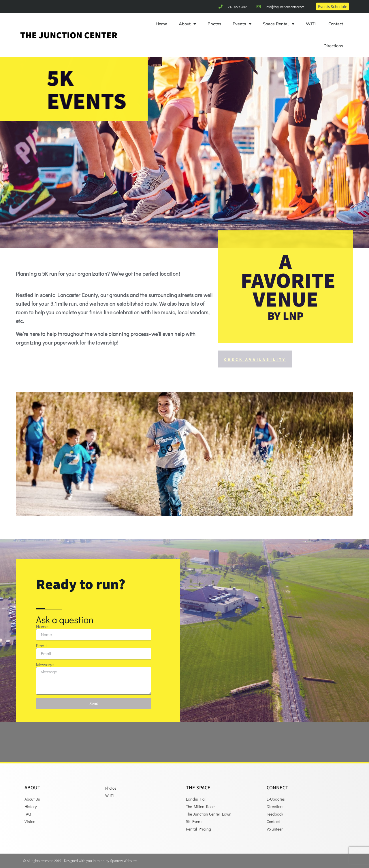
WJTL (311, 24)
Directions (333, 46)
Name (42, 627)
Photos (214, 24)
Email (41, 646)
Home (161, 24)
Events (242, 24)
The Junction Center (69, 35)
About (187, 24)
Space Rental (279, 24)
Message (45, 665)
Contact (336, 24)
